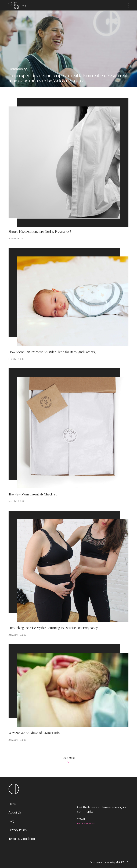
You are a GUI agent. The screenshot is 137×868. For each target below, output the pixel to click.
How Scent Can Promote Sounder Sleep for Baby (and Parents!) (52, 352)
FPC (14, 789)
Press (12, 804)
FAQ (11, 821)
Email (82, 819)
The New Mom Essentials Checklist (33, 495)
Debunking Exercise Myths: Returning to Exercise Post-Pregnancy (53, 628)
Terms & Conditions (22, 839)
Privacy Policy (18, 830)
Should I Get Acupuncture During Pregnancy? (40, 232)
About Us (15, 813)
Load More (69, 758)
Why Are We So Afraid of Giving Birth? (35, 733)
